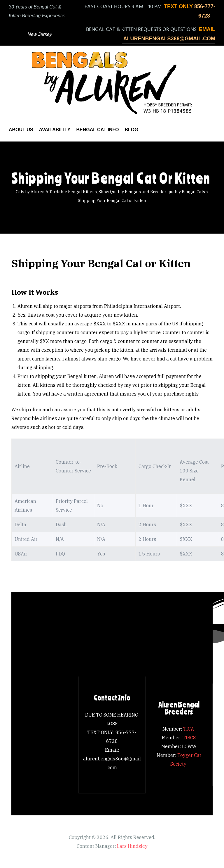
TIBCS (189, 738)
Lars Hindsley (132, 846)
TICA (189, 729)
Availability (55, 130)
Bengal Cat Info (97, 130)
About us (21, 130)
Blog (131, 130)
